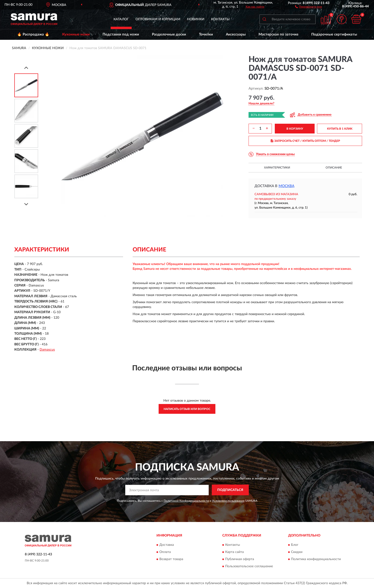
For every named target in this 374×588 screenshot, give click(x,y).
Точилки (206, 34)
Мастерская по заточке (278, 34)
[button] (309, 6)
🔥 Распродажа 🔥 (33, 34)
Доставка (167, 545)
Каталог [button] (121, 19)
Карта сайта (234, 552)
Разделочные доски (169, 34)
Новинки (196, 19)
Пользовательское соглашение (249, 566)
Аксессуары (236, 34)
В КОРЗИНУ (295, 129)
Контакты (220, 19)
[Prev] (26, 68)
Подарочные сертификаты (334, 34)
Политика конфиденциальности (316, 559)
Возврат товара (171, 559)
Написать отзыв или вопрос (187, 409)
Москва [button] (286, 186)
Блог (295, 545)
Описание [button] (334, 168)
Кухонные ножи (76, 34)
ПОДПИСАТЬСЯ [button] (230, 490)
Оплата (165, 552)
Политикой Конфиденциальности (186, 501)
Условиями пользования (228, 501)
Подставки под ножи (121, 34)
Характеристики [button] (277, 168)
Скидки (297, 552)
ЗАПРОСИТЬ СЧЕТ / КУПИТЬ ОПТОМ (305, 141)
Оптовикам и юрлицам (158, 19)
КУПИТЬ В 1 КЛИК (340, 129)
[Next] (26, 204)
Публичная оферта (240, 559)
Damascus (47, 350)
